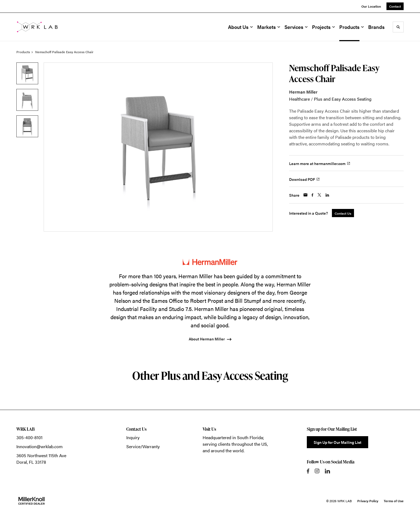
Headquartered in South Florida (233, 437)
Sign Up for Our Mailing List (337, 442)
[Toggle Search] (398, 27)
